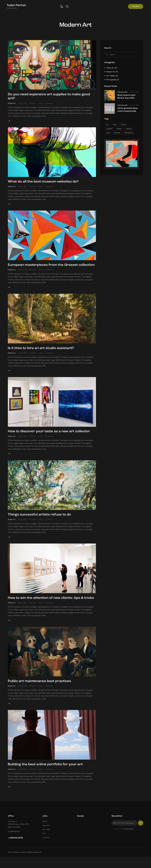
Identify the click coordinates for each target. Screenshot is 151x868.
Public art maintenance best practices (42, 692)
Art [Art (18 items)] (107, 125)
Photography (111, 80)
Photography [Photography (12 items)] (129, 133)
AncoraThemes (14, 863)
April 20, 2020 (22, 697)
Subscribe (141, 835)
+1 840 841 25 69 (15, 849)
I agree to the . (124, 840)
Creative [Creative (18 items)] (124, 125)
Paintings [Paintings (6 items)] (117, 133)
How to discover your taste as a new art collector (51, 437)
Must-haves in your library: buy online (127, 97)
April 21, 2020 (22, 103)
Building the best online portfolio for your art (47, 775)
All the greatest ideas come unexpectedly (128, 110)
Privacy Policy (129, 840)
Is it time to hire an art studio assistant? (43, 353)
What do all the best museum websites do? (45, 182)
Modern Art (12, 103)
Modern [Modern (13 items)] (120, 129)
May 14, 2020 (134, 92)
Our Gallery (111, 76)
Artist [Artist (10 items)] (115, 125)
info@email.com (14, 843)
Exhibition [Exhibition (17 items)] (109, 129)
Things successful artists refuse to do (41, 521)
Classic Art (110, 68)
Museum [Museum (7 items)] (130, 129)
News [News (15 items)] (108, 133)
